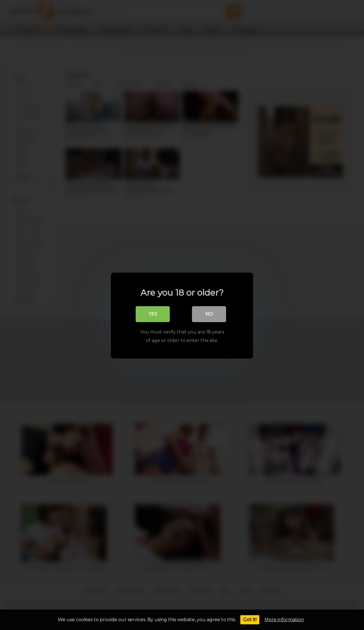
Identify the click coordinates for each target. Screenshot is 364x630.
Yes (153, 313)
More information (284, 620)
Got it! (250, 620)
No (209, 313)
